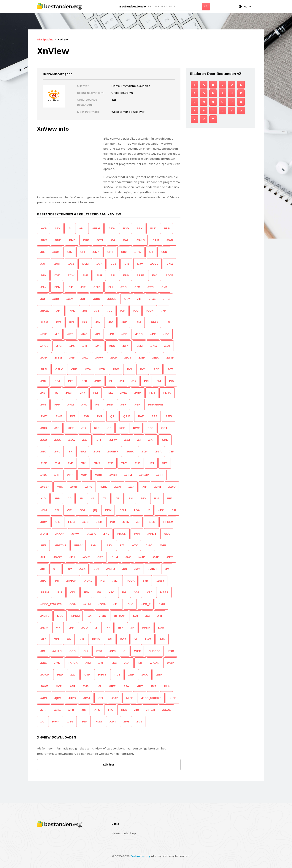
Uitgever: (83, 86)
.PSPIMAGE (155, 404)
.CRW (138, 252)
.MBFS (164, 592)
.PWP (59, 416)
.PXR (99, 416)
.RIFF (70, 428)
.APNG (96, 228)
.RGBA (91, 534)
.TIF (171, 451)
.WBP (170, 663)
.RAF (141, 416)
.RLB (99, 522)
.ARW (111, 228)
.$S (115, 663)
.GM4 (87, 698)
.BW (128, 557)
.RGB (44, 428)
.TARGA (73, 663)
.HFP (43, 545)
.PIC (55, 393)
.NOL (60, 616)
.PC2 (143, 369)
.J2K (97, 322)
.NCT (128, 358)
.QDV (58, 698)
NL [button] (243, 6)
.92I (130, 498)
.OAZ (115, 698)
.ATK (134, 545)
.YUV (43, 498)
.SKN (165, 440)
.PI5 (171, 381)
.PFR (84, 381)
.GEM (69, 299)
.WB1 (84, 475)
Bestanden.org (140, 856)
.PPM (70, 404)
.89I (69, 639)
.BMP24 (71, 581)
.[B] (95, 510)
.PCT (170, 369)
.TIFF (44, 463)
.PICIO (96, 639)
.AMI (72, 686)
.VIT (69, 510)
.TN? (69, 569)
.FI (125, 651)
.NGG (98, 721)
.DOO (145, 674)
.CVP (87, 674)
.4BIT (86, 557)
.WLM (87, 604)
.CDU (73, 592)
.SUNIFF (113, 451)
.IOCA (102, 604)
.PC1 (129, 369)
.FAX (43, 287)
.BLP (166, 228)
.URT (151, 463)
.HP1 (72, 557)
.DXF (57, 275)
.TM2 (70, 463)
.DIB (126, 264)
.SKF (151, 440)
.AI (69, 228)
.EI (138, 522)
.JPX (72, 346)
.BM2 (44, 240)
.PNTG (167, 393)
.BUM (114, 557)
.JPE (124, 334)
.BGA (72, 604)
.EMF (85, 275)
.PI (110, 381)
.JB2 (110, 322)
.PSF (123, 404)
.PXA (73, 416)
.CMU (161, 604)
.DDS (113, 264)
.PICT (69, 393)
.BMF (58, 240)
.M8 (99, 592)
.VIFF (70, 475)
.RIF (57, 428)
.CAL (126, 240)
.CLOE (166, 710)
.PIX (83, 393)
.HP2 (43, 581)
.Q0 (124, 569)
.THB (85, 686)
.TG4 (145, 451)
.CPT (110, 252)
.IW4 (137, 569)
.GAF (156, 557)
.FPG (123, 287)
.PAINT (153, 569)
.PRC (84, 404)
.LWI (73, 674)
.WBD (113, 475)
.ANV (148, 545)
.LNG (153, 346)
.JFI (168, 322)
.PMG (109, 393)
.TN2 (97, 463)
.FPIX (108, 510)
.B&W (44, 686)
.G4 (89, 616)
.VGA (43, 475)
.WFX (137, 651)
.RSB (122, 428)
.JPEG (139, 334)
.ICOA (131, 581)
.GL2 (43, 639)
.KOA (161, 628)
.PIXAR (60, 534)
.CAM (155, 240)
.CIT (82, 252)
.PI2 (134, 381)
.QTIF (126, 416)
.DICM (44, 628)
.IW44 (56, 721)
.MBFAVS (60, 545)
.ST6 (99, 651)
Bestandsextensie (133, 6)
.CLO (130, 604)
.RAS (154, 416)
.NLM (44, 369)
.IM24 (116, 581)
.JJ (42, 721)
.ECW (71, 275)
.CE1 (118, 498)
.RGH (162, 639)
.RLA (124, 710)
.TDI (56, 639)
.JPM (43, 510)
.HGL (152, 299)
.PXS (57, 663)
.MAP (44, 358)
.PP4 (43, 404)
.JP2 (98, 334)
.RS (109, 428)
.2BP (57, 498)
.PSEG (151, 522)
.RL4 (166, 686)
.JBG (70, 721)
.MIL (43, 557)
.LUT (167, 346)
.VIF (58, 628)
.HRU (116, 604)
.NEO (156, 358)
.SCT (164, 428)
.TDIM (44, 534)
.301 (136, 592)
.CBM (44, 522)
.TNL (106, 534)
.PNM (138, 393)
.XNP (131, 674)
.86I (56, 581)
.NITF (170, 358)
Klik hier (109, 764)
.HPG (166, 299)
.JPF (153, 334)
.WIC (60, 487)
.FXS (164, 287)
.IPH (126, 721)
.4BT (140, 686)
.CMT (101, 663)
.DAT (57, 264)
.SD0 (167, 534)
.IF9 (86, 592)
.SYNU (94, 545)
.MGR (163, 545)
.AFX (57, 228)
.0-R (55, 569)
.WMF (74, 487)
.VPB (71, 710)
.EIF (140, 663)
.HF (139, 299)
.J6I (98, 686)
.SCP (150, 428)
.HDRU (88, 581)
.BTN (100, 240)
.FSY (109, 545)
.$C (147, 616)
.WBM (128, 475)
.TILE (117, 674)
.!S (149, 510)
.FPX (137, 287)
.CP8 (112, 651)
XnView (63, 39)
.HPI (59, 311)
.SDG (71, 440)
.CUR (164, 252)
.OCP (58, 686)
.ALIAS (57, 651)
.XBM (118, 487)
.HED (60, 674)
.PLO (84, 628)
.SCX (57, 440)
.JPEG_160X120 (151, 698)
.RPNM (75, 616)
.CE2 (96, 569)
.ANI (81, 228)
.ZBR (159, 674)
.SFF (99, 440)
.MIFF (129, 698)
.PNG (124, 393)
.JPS (59, 346)
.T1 (97, 628)
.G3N (85, 522)
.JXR (98, 346)
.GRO (97, 299)
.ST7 (43, 710)
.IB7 (120, 628)
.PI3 (146, 381)
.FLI (110, 287)
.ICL (110, 311)
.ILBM (44, 322)
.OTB (102, 369)
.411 (93, 498)
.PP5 (57, 404)
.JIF (57, 334)
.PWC (44, 416)
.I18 (136, 710)
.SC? (139, 721)
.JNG (84, 334)
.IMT (58, 322)
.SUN (96, 451)
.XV (167, 569)
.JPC (111, 334)
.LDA (137, 510)
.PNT (152, 393)
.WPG (89, 487)
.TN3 (110, 463)
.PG (124, 592)
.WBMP (144, 475)
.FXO (171, 651)
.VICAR (155, 663)
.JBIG (138, 322)
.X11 (160, 616)
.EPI (112, 275)
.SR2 (83, 451)
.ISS (84, 322)
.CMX (96, 252)
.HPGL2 (168, 522)
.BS (43, 651)
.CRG (57, 710)
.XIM (88, 663)
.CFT (170, 557)
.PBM (116, 369)
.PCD (156, 369)
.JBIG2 (153, 322)
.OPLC (59, 369)
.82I (173, 510)
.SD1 (82, 510)
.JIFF (70, 334)
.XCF (131, 487)
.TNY (124, 463)
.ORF (74, 369)
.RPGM (150, 710)
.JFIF (44, 334)
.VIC (57, 475)
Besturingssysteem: (91, 93)
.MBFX (111, 569)
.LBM (139, 346)
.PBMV (78, 545)
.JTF (85, 346)
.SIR (86, 651)
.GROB (112, 299)
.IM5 (153, 686)
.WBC (98, 475)
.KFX (125, 346)
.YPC (111, 592)
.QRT (113, 721)
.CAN (170, 240)
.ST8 (100, 557)
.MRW (99, 358)
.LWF (148, 639)
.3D (81, 498)
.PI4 (159, 381)
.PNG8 (102, 674)
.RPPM (45, 592)
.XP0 (149, 592)
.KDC (112, 346)
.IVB (112, 522)
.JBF (124, 322)
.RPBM (146, 628)
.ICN (122, 311)
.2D (69, 498)
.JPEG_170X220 (51, 604)
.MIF (72, 358)
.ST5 (126, 522)
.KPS (97, 710)
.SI (139, 440)
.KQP (127, 663)
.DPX (43, 275)
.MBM (58, 358)
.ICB (97, 311)
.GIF (83, 299)
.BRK (86, 240)
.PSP (137, 404)
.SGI (127, 440)
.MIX (85, 358)
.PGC (72, 651)
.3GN (84, 721)
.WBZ (160, 475)
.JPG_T (146, 604)
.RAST (58, 557)
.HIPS (72, 698)
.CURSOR (154, 651)
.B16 (156, 498)
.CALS (140, 240)
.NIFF (172, 698)
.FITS (97, 287)
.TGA (158, 451)
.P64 (137, 534)
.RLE (97, 428)
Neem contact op (124, 833)
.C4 (113, 240)
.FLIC (71, 522)
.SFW (113, 440)
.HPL (72, 311)
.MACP (45, 674)
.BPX (143, 498)
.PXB (86, 416)
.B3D (126, 228)
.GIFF (112, 686)
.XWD (172, 487)
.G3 (42, 299)
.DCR (99, 264)
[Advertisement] (68, 162)
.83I (110, 639)
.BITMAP (119, 616)
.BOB (123, 639)
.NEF (142, 358)
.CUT (44, 264)
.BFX (139, 228)
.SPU (57, 451)
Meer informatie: (89, 112)
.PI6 (43, 393)
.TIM (57, 463)
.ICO (135, 311)
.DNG (169, 264)
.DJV (140, 264)
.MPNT (152, 534)
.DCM (85, 264)
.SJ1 (135, 616)
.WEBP (45, 487)
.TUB (137, 463)
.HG (102, 581)
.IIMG (103, 616)
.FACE (169, 275)
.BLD (153, 228)
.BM (43, 569)
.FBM (57, 287)
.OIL (57, 522)
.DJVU (154, 264)
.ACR (43, 228)
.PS (97, 404)
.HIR (81, 639)
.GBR (55, 299)
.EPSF (140, 275)
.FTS (150, 287)
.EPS (126, 275)
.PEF (70, 381)
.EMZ (99, 275)
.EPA (126, 686)
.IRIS (59, 592)
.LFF (71, 628)
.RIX (84, 428)
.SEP (85, 440)
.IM (132, 628)
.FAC (155, 275)
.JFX (161, 510)
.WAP (142, 557)
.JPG (166, 334)
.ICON (150, 311)
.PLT (96, 393)
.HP (108, 628)
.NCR (114, 358)
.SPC (43, 451)
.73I (105, 498)
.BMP (72, 240)
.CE (42, 252)
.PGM (98, 381)
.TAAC (130, 451)
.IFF (164, 311)
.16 (135, 639)
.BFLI (122, 510)
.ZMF (145, 581)
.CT (151, 252)
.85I (84, 710)
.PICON (122, 534)
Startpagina (45, 39)
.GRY (127, 299)
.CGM (56, 252)
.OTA (88, 369)
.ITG (110, 710)
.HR (85, 311)
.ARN (44, 698)
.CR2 (124, 252)
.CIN (69, 252)
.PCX (43, 381)
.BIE (169, 498)
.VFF (165, 463)
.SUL (43, 663)
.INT (71, 322)
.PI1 (122, 381)
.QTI (112, 416)
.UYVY (76, 534)
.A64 (82, 569)
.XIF (144, 487)
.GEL (101, 698)
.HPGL (45, 311)
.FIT (83, 287)
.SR (70, 451)
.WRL (103, 487)
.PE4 (57, 381)
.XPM (158, 487)
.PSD (110, 404)
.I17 (122, 545)
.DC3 (71, 264)
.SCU (44, 440)
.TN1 (84, 463)
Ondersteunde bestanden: (87, 102)
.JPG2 (44, 346)
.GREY (160, 581)
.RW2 (136, 428)
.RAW (168, 416)
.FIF (70, 287)
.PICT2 (45, 616)
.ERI (57, 510)
